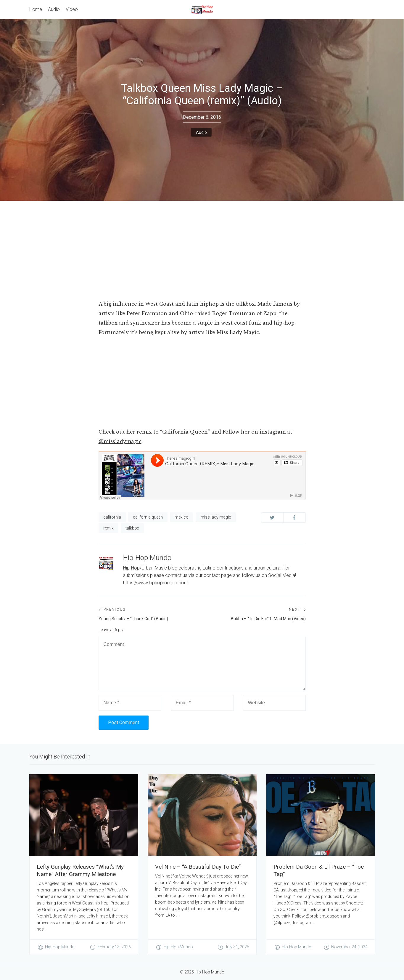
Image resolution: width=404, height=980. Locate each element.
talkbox (132, 528)
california (112, 517)
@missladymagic (120, 441)
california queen (148, 517)
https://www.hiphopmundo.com (156, 583)
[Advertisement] (202, 255)
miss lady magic (216, 517)
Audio (201, 132)
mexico (182, 517)
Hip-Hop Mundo (147, 558)
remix (108, 528)
